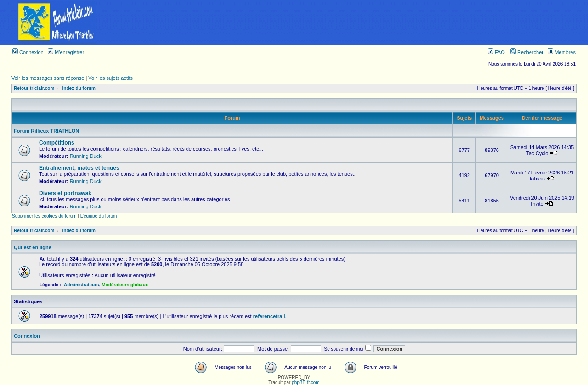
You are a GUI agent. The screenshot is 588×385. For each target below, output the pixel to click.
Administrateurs (82, 285)
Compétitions (57, 143)
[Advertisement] (351, 22)
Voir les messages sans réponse (48, 78)
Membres (562, 52)
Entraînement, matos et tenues (79, 168)
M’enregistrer (66, 52)
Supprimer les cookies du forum (44, 216)
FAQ (496, 52)
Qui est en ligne (33, 247)
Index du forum (79, 88)
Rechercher (527, 52)
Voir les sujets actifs (110, 78)
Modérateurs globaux (125, 285)
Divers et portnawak (65, 193)
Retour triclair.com (34, 88)
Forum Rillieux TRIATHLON (46, 131)
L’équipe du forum (99, 216)
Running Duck (86, 156)
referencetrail (269, 316)
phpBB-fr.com (306, 382)
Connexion (28, 52)
